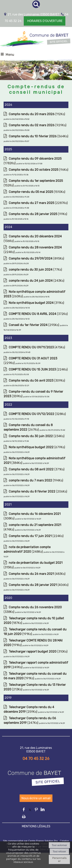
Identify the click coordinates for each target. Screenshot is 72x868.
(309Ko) (37, 381)
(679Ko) (37, 447)
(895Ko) (36, 258)
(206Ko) (38, 491)
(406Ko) (39, 585)
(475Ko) (37, 347)
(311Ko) (36, 303)
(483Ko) (37, 574)
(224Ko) (38, 369)
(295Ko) (34, 325)
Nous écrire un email (36, 798)
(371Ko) (37, 469)
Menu (10, 55)
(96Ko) (38, 170)
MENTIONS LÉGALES (36, 826)
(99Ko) (38, 214)
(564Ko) (38, 136)
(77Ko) (35, 270)
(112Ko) (37, 114)
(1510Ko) (37, 192)
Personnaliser (59, 859)
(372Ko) (38, 314)
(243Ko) (36, 281)
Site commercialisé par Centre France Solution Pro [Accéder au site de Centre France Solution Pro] (30, 841)
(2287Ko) (38, 203)
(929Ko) (38, 125)
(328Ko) (37, 414)
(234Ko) (37, 436)
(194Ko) (36, 480)
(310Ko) (38, 652)
